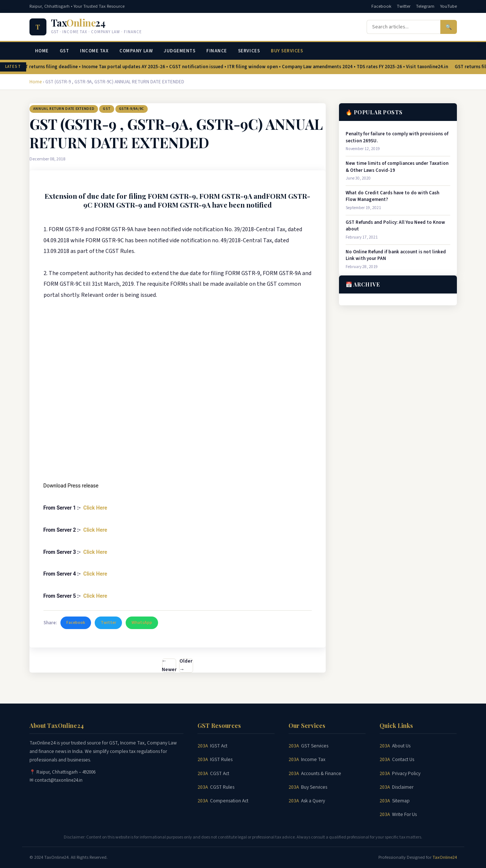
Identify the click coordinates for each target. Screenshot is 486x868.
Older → (186, 666)
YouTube (448, 6)
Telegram (425, 6)
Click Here (96, 508)
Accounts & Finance (321, 773)
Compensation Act (229, 801)
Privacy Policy (406, 773)
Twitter (404, 6)
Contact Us (403, 759)
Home (42, 51)
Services (249, 51)
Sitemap (401, 801)
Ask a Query (313, 801)
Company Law (136, 51)
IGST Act (219, 746)
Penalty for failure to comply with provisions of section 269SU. (397, 137)
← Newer (169, 666)
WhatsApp (142, 623)
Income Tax (94, 51)
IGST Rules (221, 759)
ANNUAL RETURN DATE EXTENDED (64, 109)
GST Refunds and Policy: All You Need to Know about (395, 226)
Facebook (381, 6)
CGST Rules (222, 787)
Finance (217, 51)
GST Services (315, 746)
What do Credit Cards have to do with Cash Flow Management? (392, 196)
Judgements (179, 51)
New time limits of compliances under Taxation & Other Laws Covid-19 (397, 167)
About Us (401, 746)
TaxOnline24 (445, 857)
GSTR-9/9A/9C (132, 109)
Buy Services (287, 51)
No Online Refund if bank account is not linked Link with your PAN (396, 255)
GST (64, 51)
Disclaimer (403, 787)
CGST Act (220, 773)
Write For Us (404, 814)
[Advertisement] (178, 418)
